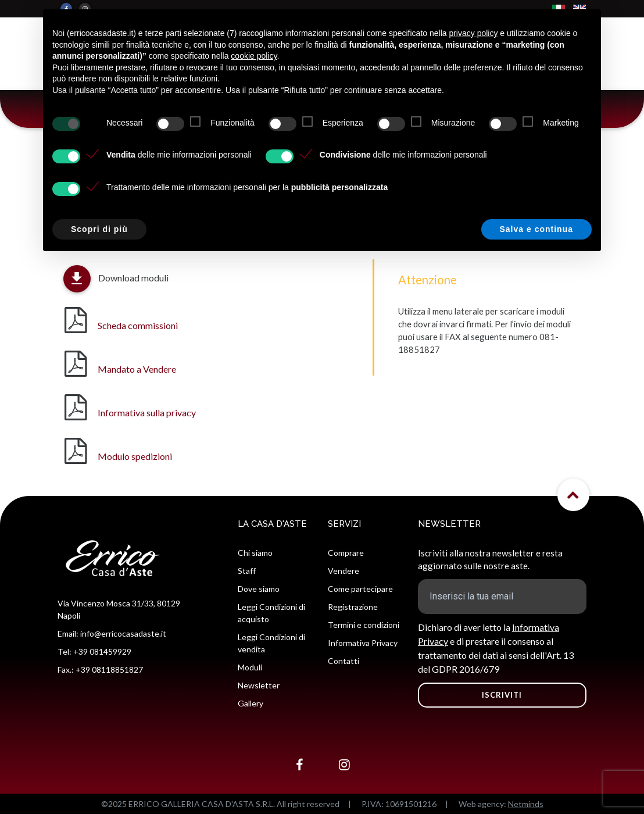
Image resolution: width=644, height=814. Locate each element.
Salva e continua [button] (536, 229)
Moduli (250, 667)
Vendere (344, 571)
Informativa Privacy (363, 643)
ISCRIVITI (502, 695)
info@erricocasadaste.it (123, 633)
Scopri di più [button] (99, 229)
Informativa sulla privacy (147, 413)
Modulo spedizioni (135, 456)
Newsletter (259, 685)
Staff (247, 571)
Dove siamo (259, 589)
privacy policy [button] (473, 33)
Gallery (251, 703)
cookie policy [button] (254, 56)
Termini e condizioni (364, 625)
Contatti (344, 661)
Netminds (526, 804)
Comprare (346, 553)
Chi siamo (255, 553)
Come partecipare (360, 589)
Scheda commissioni (138, 325)
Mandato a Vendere (137, 369)
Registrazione (353, 607)
